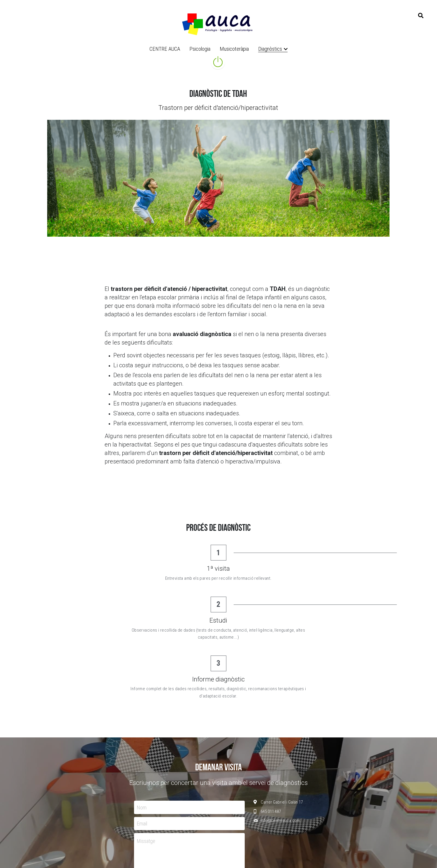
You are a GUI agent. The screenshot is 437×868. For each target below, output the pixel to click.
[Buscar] (421, 16)
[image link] (218, 23)
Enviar (190, 795)
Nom (142, 719)
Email (142, 736)
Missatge (146, 753)
